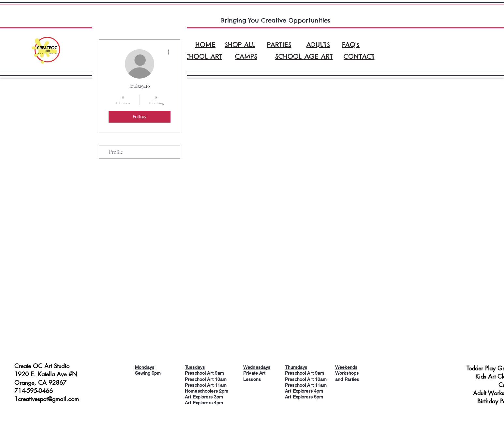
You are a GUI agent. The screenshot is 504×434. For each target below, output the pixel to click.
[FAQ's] (351, 44)
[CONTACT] (359, 56)
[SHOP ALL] (240, 44)
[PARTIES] (279, 44)
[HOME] (205, 44)
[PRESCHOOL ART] (196, 56)
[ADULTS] (318, 44)
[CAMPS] (246, 56)
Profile (116, 152)
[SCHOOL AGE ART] (304, 56)
